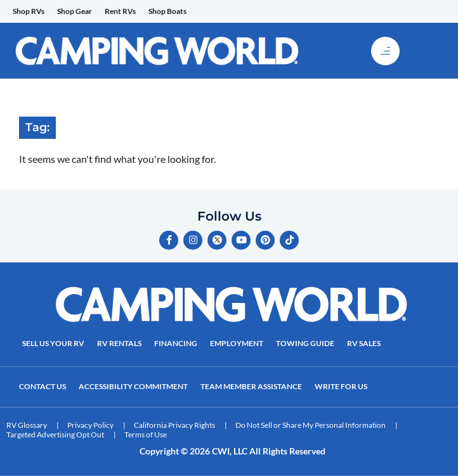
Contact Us (43, 386)
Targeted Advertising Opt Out (55, 434)
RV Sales (364, 343)
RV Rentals (119, 343)
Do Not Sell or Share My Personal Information (311, 425)
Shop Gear (75, 11)
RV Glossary (27, 425)
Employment (237, 343)
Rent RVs (120, 11)
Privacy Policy (90, 425)
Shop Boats (167, 11)
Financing (176, 343)
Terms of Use (146, 434)
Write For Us (341, 386)
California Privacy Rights (174, 425)
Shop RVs (29, 11)
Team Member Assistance (251, 386)
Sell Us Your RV (53, 343)
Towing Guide (305, 343)
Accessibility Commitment (133, 386)
